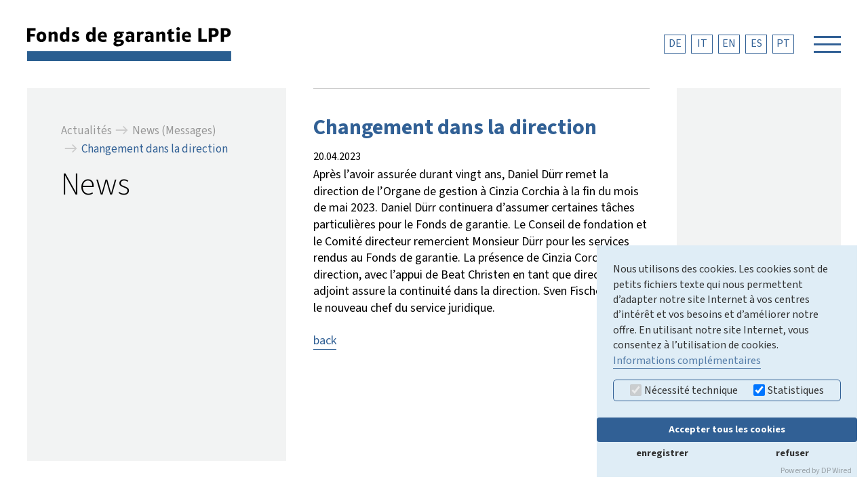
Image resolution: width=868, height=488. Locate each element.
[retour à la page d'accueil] (129, 43)
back (325, 341)
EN (729, 43)
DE (675, 43)
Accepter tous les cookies (727, 429)
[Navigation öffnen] (827, 44)
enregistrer (662, 453)
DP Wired (836, 471)
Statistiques (789, 390)
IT (702, 43)
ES (756, 43)
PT (783, 43)
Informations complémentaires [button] (687, 361)
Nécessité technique (684, 390)
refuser (792, 453)
